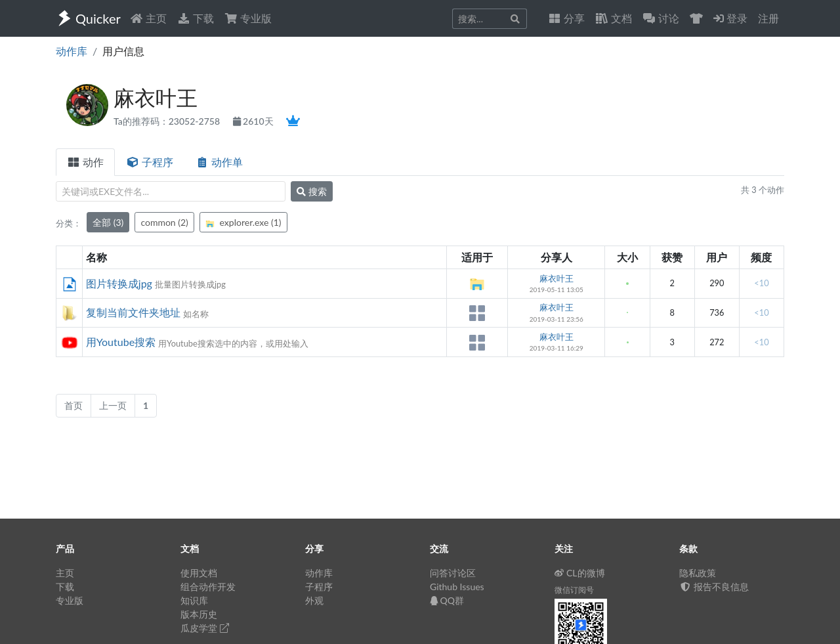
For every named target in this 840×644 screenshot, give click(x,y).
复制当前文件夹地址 (133, 312)
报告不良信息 (714, 587)
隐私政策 (698, 573)
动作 (85, 162)
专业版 (248, 18)
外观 (314, 600)
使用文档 (199, 573)
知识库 (194, 600)
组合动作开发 (208, 587)
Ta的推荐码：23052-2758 (168, 121)
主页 (148, 18)
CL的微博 (580, 573)
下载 (196, 18)
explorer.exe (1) (243, 222)
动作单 (219, 162)
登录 (730, 18)
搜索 (312, 191)
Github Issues (457, 587)
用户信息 (123, 51)
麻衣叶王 (556, 278)
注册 (768, 18)
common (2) (164, 222)
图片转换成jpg (119, 283)
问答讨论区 (453, 573)
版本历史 (199, 614)
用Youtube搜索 (121, 342)
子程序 (150, 162)
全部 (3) (108, 222)
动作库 (72, 51)
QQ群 (447, 600)
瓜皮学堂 (205, 628)
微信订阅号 (574, 590)
